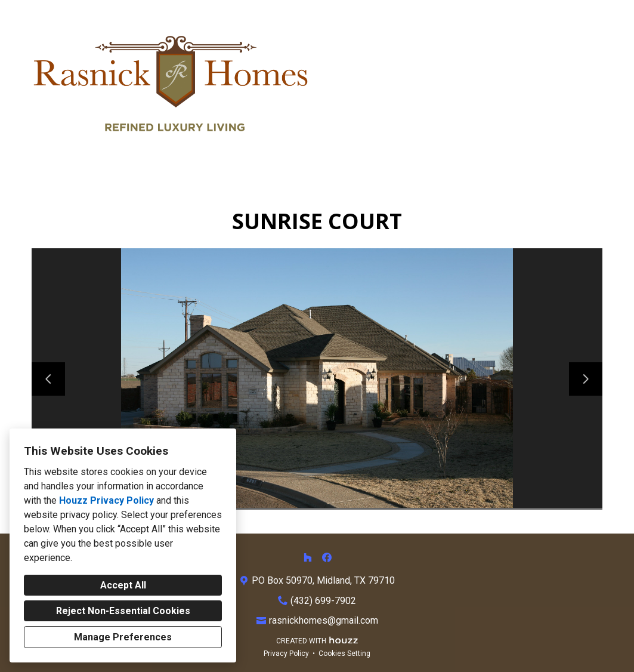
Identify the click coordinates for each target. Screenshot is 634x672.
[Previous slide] (48, 379)
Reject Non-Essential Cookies (123, 611)
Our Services (427, 84)
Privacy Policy (286, 653)
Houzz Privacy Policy (106, 500)
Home (355, 84)
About (502, 84)
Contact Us (570, 84)
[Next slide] (586, 379)
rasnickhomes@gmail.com (324, 620)
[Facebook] (327, 557)
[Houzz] (308, 557)
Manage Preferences (123, 637)
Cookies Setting (344, 653)
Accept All (123, 585)
